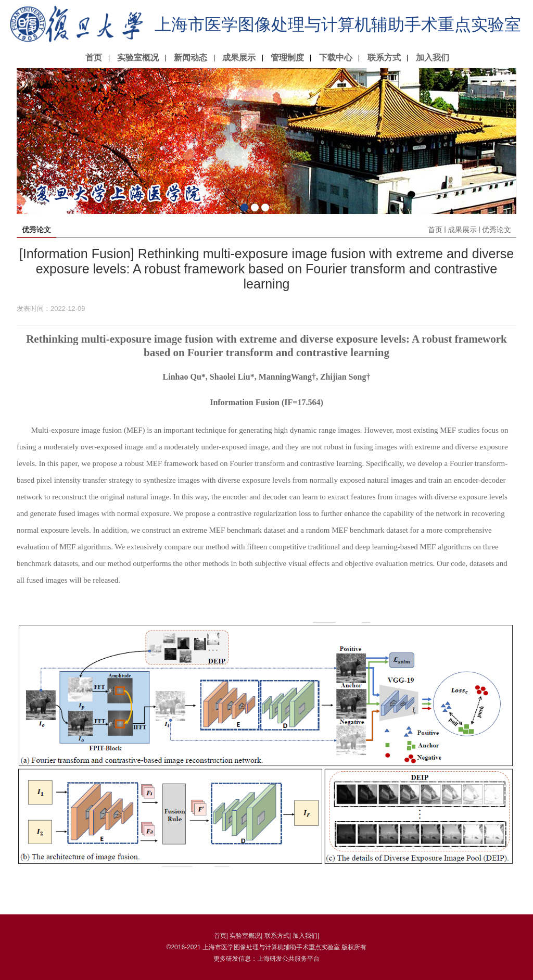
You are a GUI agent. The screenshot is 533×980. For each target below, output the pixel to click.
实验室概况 (138, 58)
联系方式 (384, 58)
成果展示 (239, 58)
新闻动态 (191, 58)
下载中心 (336, 58)
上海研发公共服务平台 (288, 959)
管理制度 (287, 58)
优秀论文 (497, 230)
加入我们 (433, 58)
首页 (94, 58)
